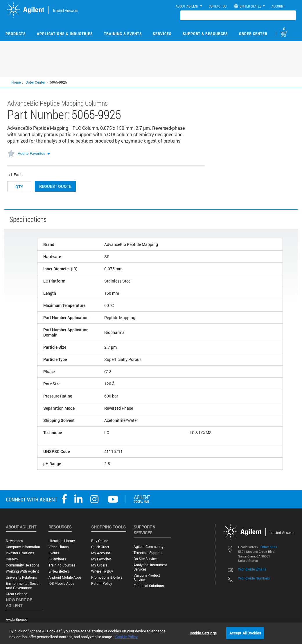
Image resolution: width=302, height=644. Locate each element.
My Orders (99, 565)
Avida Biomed (17, 619)
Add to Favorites (32, 153)
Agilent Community (149, 547)
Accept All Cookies (245, 633)
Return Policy (102, 583)
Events (54, 553)
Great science (16, 594)
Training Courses (62, 565)
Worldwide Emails (252, 569)
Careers (12, 559)
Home (16, 82)
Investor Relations (20, 553)
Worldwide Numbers (254, 578)
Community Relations (23, 565)
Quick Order (100, 547)
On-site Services (146, 559)
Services (162, 34)
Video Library (59, 547)
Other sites (269, 547)
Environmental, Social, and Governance (23, 586)
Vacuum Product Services (147, 578)
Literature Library (62, 541)
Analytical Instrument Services (150, 567)
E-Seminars (57, 559)
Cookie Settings (203, 633)
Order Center (253, 34)
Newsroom (14, 541)
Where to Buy (102, 571)
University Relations (21, 577)
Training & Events (123, 34)
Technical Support (148, 553)
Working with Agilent (22, 571)
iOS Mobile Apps (61, 583)
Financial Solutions (149, 586)
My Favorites (101, 559)
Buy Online (100, 541)
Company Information (23, 547)
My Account (101, 553)
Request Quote (55, 186)
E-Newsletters (59, 571)
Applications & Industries (65, 34)
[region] (151, 633)
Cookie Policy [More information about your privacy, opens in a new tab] (126, 637)
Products (16, 34)
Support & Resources (205, 34)
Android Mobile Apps (65, 577)
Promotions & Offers (107, 577)
